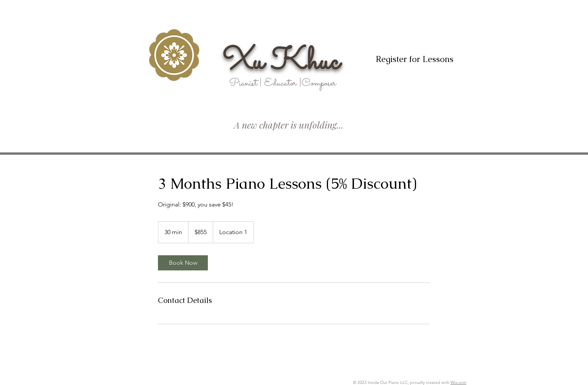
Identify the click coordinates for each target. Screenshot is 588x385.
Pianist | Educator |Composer (283, 83)
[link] (183, 263)
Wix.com (458, 382)
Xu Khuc (281, 63)
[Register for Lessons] (414, 59)
